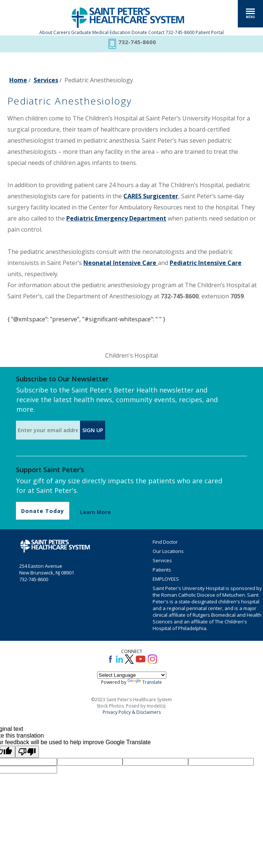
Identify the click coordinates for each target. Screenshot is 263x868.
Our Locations (168, 551)
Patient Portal (210, 32)
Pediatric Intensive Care (206, 263)
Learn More (95, 512)
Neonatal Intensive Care (121, 263)
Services (46, 80)
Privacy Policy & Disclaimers (132, 712)
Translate (145, 682)
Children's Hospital (131, 355)
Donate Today (43, 511)
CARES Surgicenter (151, 196)
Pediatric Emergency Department (116, 218)
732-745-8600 (180, 32)
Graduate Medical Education (101, 32)
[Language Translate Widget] (132, 675)
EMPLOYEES (166, 579)
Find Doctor (165, 542)
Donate (139, 32)
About (46, 32)
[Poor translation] (27, 752)
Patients (162, 570)
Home (18, 80)
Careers (62, 32)
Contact (156, 32)
